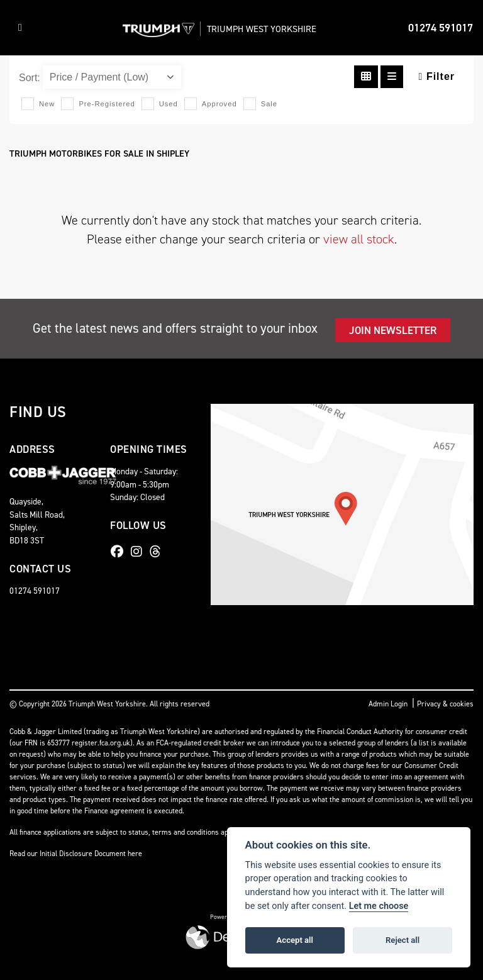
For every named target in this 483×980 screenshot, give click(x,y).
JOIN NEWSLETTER (393, 330)
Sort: (30, 78)
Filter (437, 76)
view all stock (359, 239)
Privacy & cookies (445, 704)
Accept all (295, 940)
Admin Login (388, 704)
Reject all (402, 940)
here (135, 854)
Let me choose (379, 906)
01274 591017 (441, 28)
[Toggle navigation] (20, 28)
